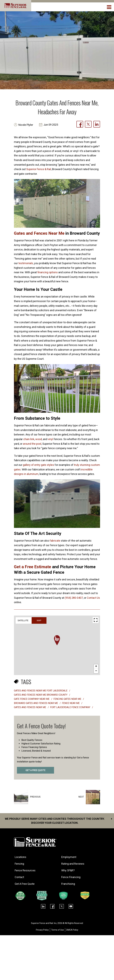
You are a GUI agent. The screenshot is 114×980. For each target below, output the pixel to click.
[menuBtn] (109, 7)
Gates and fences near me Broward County (41, 695)
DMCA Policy (72, 930)
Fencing (20, 864)
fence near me (71, 703)
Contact (20, 877)
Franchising (68, 884)
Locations (21, 857)
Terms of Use (58, 930)
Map (39, 620)
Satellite (23, 620)
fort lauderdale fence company (70, 707)
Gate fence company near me (32, 699)
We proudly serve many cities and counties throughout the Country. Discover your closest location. (59, 821)
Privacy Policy (42, 930)
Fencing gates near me (68, 699)
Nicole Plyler (26, 125)
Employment (69, 857)
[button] (57, 640)
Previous (35, 797)
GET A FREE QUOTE (35, 770)
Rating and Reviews (73, 864)
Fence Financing (71, 877)
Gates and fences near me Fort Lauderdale (41, 691)
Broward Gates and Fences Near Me (36, 703)
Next (81, 797)
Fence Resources (25, 870)
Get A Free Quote (25, 884)
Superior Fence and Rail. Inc (44, 923)
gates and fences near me (30, 707)
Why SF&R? (68, 870)
